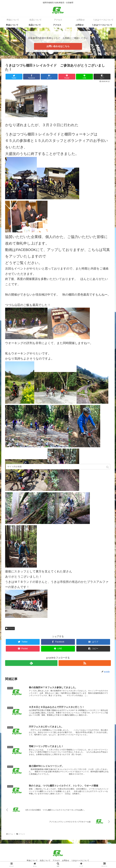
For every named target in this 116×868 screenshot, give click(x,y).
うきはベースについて (81, 861)
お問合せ (66, 861)
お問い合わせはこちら (58, 46)
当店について (45, 861)
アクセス (56, 861)
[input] (58, 467)
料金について (31, 861)
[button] (108, 467)
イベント (11, 628)
